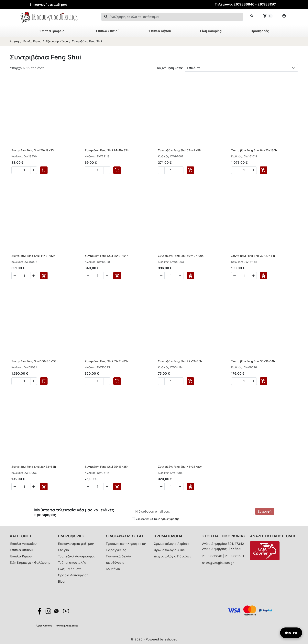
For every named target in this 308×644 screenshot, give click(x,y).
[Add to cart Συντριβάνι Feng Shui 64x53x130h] (264, 170)
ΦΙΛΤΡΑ (291, 633)
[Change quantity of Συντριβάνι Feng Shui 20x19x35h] (24, 170)
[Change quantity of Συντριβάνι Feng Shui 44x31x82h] (24, 276)
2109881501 (267, 4)
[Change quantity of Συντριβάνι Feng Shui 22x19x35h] (171, 381)
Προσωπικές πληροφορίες (126, 544)
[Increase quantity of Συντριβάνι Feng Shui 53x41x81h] (107, 381)
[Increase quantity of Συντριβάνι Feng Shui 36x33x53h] (34, 487)
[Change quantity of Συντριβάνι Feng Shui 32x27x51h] (244, 276)
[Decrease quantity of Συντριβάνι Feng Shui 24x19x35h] (88, 170)
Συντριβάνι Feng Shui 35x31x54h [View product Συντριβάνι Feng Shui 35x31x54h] (106, 256)
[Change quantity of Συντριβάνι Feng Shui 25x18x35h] (97, 487)
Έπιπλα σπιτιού (21, 550)
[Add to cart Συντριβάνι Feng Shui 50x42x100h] (190, 276)
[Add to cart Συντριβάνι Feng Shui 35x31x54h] (117, 276)
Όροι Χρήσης (44, 626)
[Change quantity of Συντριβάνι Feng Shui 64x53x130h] (244, 170)
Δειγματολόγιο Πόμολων (173, 556)
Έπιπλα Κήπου (21, 556)
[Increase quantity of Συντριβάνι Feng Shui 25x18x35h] (107, 487)
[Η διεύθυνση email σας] (193, 511)
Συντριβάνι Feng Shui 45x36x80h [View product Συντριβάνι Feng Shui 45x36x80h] (180, 467)
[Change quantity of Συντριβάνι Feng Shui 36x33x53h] (24, 487)
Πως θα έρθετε (70, 569)
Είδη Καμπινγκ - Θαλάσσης (30, 563)
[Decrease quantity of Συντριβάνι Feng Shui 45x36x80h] (161, 487)
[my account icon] (284, 16)
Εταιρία (64, 550)
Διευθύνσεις (115, 563)
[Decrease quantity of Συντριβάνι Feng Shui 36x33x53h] (15, 487)
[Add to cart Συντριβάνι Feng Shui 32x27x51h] (264, 276)
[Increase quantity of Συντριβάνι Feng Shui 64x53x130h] (253, 170)
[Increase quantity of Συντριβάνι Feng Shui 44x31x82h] (34, 276)
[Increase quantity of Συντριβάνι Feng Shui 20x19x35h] (34, 170)
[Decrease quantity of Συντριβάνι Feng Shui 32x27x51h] (235, 276)
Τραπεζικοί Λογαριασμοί (76, 556)
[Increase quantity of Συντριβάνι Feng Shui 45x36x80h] (180, 487)
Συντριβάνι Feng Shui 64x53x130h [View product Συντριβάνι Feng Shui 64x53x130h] (254, 150)
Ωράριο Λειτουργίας (73, 575)
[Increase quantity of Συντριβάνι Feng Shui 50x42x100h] (180, 276)
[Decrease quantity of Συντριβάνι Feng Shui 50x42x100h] (161, 276)
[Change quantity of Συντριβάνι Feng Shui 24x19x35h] (97, 170)
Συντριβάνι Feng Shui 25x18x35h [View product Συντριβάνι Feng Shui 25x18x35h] (106, 467)
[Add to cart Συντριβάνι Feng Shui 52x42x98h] (190, 170)
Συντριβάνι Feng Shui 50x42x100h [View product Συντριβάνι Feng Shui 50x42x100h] (181, 256)
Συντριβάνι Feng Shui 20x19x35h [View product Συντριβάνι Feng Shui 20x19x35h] (33, 150)
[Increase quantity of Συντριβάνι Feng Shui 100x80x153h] (34, 381)
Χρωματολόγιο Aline (169, 550)
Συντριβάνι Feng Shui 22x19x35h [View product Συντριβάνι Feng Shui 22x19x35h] (180, 361)
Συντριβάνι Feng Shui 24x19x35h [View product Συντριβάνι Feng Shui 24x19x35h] (107, 150)
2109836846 (244, 4)
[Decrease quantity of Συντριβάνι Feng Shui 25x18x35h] (88, 487)
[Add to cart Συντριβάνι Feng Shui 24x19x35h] (117, 170)
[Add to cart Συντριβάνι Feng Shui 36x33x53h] (44, 487)
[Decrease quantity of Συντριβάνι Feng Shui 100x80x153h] (15, 381)
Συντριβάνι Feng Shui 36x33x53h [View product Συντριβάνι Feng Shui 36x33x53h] (34, 467)
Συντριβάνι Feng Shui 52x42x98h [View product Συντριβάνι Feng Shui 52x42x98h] (180, 150)
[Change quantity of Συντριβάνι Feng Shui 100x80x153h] (24, 381)
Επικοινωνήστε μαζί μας (48, 5)
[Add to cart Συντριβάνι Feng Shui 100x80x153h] (44, 381)
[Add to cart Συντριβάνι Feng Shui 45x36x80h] (190, 487)
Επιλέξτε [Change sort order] (194, 68)
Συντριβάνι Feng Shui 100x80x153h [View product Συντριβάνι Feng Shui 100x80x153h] (35, 361)
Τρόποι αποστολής (72, 563)
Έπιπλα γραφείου (23, 544)
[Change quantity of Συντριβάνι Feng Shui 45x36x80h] (171, 487)
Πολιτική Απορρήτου (66, 626)
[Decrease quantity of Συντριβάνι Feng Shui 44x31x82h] (15, 276)
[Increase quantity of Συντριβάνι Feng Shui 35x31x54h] (107, 276)
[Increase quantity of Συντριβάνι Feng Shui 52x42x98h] (180, 170)
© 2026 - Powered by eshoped (154, 639)
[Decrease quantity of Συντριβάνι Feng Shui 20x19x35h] (15, 170)
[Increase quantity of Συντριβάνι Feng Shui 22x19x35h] (180, 381)
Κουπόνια (113, 569)
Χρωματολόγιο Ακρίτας (172, 544)
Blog (61, 581)
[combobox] (172, 17)
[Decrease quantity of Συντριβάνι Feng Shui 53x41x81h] (88, 381)
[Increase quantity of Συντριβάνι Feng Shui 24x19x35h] (107, 170)
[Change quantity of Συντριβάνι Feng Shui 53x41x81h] (97, 381)
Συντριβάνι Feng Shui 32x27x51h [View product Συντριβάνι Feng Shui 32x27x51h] (253, 256)
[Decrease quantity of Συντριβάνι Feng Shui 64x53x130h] (235, 170)
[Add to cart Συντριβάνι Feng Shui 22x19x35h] (190, 381)
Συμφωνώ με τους (158, 519)
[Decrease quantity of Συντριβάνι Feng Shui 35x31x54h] (88, 276)
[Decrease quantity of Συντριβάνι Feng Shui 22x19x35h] (161, 381)
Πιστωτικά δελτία (119, 556)
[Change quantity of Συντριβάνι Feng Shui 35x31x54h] (97, 276)
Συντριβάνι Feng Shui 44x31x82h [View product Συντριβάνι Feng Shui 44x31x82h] (33, 256)
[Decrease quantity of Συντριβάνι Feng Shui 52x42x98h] (161, 170)
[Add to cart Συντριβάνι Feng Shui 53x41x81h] (117, 381)
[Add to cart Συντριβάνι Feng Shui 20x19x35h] (44, 170)
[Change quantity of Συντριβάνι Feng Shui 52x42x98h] (171, 170)
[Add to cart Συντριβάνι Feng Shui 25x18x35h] (117, 487)
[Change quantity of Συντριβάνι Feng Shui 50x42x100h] (171, 276)
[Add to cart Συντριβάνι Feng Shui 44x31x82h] (44, 276)
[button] (252, 16)
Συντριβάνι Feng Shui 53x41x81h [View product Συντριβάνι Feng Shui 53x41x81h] (106, 361)
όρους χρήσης (170, 519)
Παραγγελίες (116, 550)
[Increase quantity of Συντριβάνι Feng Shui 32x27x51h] (253, 276)
